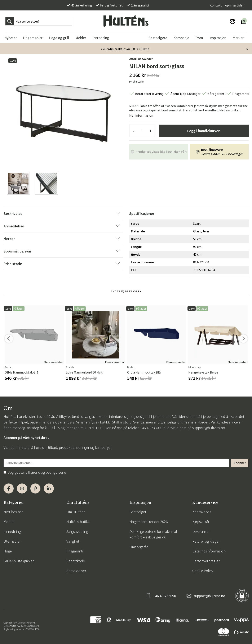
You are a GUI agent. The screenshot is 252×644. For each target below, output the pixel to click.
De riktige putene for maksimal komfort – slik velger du (153, 534)
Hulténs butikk (78, 522)
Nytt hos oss (13, 512)
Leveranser (201, 531)
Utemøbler (12, 541)
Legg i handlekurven (204, 131)
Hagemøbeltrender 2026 (149, 522)
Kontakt (216, 5)
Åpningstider (234, 5)
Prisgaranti (75, 551)
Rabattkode (76, 561)
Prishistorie (136, 82)
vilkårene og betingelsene (46, 472)
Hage (8, 551)
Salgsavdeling (77, 531)
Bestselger (138, 512)
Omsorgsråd (139, 547)
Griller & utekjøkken (19, 561)
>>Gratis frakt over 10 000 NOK (125, 49)
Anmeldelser (76, 571)
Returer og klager (206, 541)
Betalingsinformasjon (209, 551)
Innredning (12, 531)
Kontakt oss (202, 512)
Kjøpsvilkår (201, 522)
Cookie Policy (203, 571)
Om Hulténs (76, 512)
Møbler (9, 522)
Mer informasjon (141, 115)
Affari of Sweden (141, 59)
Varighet (73, 541)
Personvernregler (206, 561)
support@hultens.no (209, 428)
